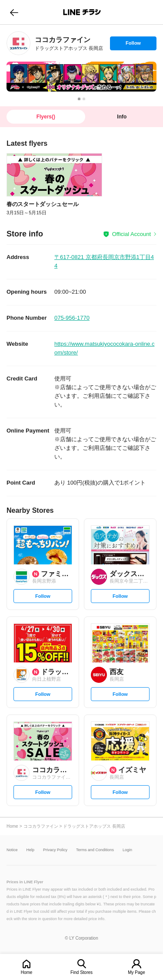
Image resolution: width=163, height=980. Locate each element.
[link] (18, 43)
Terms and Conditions (95, 850)
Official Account (131, 234)
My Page (136, 972)
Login (127, 850)
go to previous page (14, 12)
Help (31, 850)
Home (27, 972)
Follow (133, 45)
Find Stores (81, 972)
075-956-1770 (72, 318)
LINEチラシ (82, 12)
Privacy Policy (55, 850)
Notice (12, 850)
